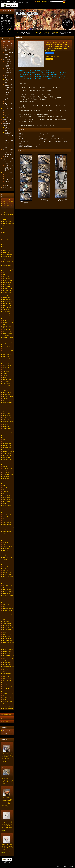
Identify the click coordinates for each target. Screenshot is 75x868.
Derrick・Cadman (7, 541)
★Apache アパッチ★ (8, 337)
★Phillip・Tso (6, 275)
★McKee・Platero (7, 368)
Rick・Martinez (7, 509)
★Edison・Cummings (8, 396)
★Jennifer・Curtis (7, 438)
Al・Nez (5, 373)
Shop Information (6, 718)
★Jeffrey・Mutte (7, 569)
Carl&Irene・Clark (7, 387)
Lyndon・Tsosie (7, 567)
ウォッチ (7, 101)
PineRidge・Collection (8, 202)
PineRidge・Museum (8, 200)
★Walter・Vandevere (8, 609)
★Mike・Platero (7, 603)
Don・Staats (6, 360)
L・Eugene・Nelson (8, 417)
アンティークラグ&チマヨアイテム (9, 129)
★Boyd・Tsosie (7, 377)
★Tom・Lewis (6, 637)
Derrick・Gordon (7, 463)
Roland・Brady (6, 495)
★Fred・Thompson (7, 254)
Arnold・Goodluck (7, 547)
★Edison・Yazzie (7, 625)
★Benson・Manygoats (8, 614)
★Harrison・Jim (7, 455)
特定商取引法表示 (7, 715)
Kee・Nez (5, 375)
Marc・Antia (6, 341)
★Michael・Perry (7, 448)
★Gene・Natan (7, 571)
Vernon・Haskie (7, 383)
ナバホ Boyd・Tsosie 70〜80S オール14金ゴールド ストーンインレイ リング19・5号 (8, 848)
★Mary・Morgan (7, 284)
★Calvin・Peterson (7, 641)
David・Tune (6, 549)
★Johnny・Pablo (7, 256)
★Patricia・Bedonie (8, 436)
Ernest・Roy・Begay (8, 432)
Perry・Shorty (6, 372)
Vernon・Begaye (7, 419)
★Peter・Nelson (7, 415)
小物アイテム (8, 122)
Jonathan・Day (6, 358)
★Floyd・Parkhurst (7, 467)
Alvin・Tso (6, 521)
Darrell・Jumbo (7, 406)
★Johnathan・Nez (7, 446)
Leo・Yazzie (6, 398)
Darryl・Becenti (7, 311)
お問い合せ (45, 2)
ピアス (7, 96)
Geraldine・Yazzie (7, 513)
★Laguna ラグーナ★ (8, 343)
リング (7, 174)
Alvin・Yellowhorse (8, 449)
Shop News (5, 721)
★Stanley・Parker (7, 651)
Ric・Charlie (6, 381)
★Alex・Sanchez (7, 616)
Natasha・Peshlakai (7, 321)
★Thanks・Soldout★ (8, 709)
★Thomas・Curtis (7, 290)
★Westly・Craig (7, 635)
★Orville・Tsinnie (7, 279)
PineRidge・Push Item (8, 204)
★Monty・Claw (7, 597)
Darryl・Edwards (7, 392)
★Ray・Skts (6, 440)
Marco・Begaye (7, 385)
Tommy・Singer (7, 315)
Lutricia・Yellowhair (8, 319)
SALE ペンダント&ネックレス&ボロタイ (9, 49)
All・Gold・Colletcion (8, 209)
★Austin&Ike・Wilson (8, 245)
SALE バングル (9, 46)
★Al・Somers (6, 339)
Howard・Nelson (7, 413)
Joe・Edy (5, 362)
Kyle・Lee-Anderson (8, 565)
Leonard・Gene (7, 488)
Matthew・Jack (6, 561)
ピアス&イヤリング (8, 694)
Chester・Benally (7, 623)
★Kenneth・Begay (7, 221)
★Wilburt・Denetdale (8, 591)
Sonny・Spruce (6, 349)
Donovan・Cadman (7, 539)
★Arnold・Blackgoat (8, 573)
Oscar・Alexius (7, 501)
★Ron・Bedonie (7, 300)
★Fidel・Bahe (6, 408)
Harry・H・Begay (7, 400)
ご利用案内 (39, 2)
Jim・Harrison (6, 472)
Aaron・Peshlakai (7, 404)
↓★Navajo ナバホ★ (8, 364)
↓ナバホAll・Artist (7, 173)
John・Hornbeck (7, 354)
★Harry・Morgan (7, 282)
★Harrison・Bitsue (7, 601)
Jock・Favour (6, 356)
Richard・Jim (6, 545)
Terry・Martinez (7, 507)
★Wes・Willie (6, 394)
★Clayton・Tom (7, 575)
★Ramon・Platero (7, 265)
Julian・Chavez (6, 511)
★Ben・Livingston (7, 679)
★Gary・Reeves (7, 307)
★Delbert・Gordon (7, 461)
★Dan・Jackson (7, 286)
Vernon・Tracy (6, 313)
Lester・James (6, 563)
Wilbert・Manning (7, 497)
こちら (10, 30)
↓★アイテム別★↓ (7, 681)
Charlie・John (6, 543)
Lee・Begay (6, 484)
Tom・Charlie (6, 519)
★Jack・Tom (6, 427)
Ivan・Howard (6, 457)
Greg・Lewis (6, 345)
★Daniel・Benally (7, 271)
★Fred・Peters (6, 607)
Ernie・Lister (6, 370)
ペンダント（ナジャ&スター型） (9, 81)
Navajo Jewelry (6, 60)
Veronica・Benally (7, 622)
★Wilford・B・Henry (8, 595)
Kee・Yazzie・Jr (7, 523)
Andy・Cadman (7, 535)
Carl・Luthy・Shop (7, 332)
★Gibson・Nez (7, 277)
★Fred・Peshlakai (7, 243)
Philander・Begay (7, 482)
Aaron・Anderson (7, 453)
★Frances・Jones (7, 292)
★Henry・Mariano (7, 664)
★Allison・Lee (7, 298)
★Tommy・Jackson (7, 288)
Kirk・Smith (6, 309)
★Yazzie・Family (7, 366)
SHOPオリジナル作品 (8, 120)
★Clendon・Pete (7, 459)
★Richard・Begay (7, 303)
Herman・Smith (7, 465)
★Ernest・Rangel (7, 584)
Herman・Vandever (7, 490)
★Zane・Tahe (6, 677)
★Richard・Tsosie (7, 379)
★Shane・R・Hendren (8, 451)
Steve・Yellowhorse (7, 499)
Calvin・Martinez (7, 505)
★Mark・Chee (6, 250)
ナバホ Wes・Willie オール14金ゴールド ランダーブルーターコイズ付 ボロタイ (7, 780)
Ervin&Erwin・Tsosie (8, 474)
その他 (7, 107)
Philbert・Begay (7, 486)
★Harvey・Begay (7, 227)
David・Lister (6, 425)
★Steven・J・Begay (8, 305)
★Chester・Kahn (7, 267)
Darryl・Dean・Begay (8, 480)
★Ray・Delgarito (7, 593)
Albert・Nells (6, 478)
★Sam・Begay (6, 252)
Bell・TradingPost (7, 330)
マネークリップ (7, 698)
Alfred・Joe (6, 492)
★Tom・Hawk (6, 653)
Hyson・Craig (6, 494)
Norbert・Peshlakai (7, 402)
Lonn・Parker (6, 476)
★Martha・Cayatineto (8, 649)
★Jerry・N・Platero (8, 589)
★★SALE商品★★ (8, 42)
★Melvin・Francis (7, 638)
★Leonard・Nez (7, 444)
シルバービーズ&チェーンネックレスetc (9, 92)
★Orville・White (7, 662)
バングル (7, 112)
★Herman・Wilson (7, 281)
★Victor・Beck (7, 273)
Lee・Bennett (6, 317)
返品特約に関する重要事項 (52, 56)
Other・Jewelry (9, 144)
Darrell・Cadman (7, 537)
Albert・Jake (6, 503)
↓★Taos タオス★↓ (7, 347)
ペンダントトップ (7, 686)
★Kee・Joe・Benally (8, 269)
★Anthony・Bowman (8, 599)
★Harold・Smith (7, 582)
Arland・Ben (6, 442)
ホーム (17, 32)
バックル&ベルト (7, 692)
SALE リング (9, 44)
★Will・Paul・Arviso (8, 627)
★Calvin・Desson (7, 580)
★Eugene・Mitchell (8, 605)
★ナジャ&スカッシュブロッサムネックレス (9, 140)
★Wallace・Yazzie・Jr (8, 633)
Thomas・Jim (6, 434)
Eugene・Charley (7, 517)
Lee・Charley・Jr (7, 515)
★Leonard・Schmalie (8, 301)
